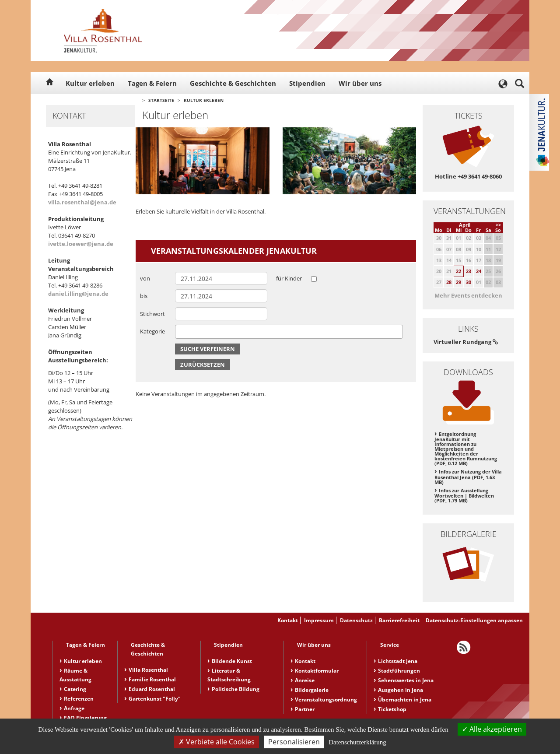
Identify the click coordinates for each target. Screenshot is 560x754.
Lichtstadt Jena (398, 661)
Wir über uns (360, 83)
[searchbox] (180, 331)
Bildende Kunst (232, 661)
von (145, 278)
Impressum (319, 620)
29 (458, 282)
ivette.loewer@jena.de (81, 244)
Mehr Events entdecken (468, 295)
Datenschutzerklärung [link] (357, 742)
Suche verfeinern (208, 349)
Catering (75, 689)
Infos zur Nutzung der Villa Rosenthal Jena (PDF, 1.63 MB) (468, 477)
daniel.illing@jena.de (78, 294)
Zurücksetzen (203, 365)
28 (449, 282)
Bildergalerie (312, 690)
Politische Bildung (236, 689)
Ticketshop (392, 709)
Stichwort (152, 314)
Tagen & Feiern (152, 83)
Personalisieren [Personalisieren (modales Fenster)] (294, 742)
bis (144, 296)
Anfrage (74, 708)
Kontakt (288, 620)
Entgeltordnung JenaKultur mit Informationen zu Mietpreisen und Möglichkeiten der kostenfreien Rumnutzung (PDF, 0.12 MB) (466, 449)
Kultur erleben (90, 83)
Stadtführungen (399, 671)
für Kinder (289, 278)
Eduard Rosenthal (152, 689)
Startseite (161, 100)
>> (498, 225)
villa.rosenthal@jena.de (82, 202)
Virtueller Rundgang (466, 342)
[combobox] (289, 332)
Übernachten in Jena (405, 700)
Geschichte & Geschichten (233, 83)
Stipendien (307, 83)
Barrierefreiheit (399, 620)
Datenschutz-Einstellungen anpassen (474, 620)
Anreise (305, 680)
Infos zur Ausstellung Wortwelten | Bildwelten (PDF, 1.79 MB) (464, 496)
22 (458, 271)
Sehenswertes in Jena (406, 680)
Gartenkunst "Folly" (155, 699)
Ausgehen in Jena (401, 690)
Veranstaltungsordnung (326, 700)
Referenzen (79, 699)
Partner (305, 709)
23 (469, 271)
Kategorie (152, 331)
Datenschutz (356, 620)
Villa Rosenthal (148, 670)
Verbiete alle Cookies (217, 742)
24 (479, 271)
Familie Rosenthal (152, 679)
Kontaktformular (317, 671)
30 (469, 282)
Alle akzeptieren (492, 729)
